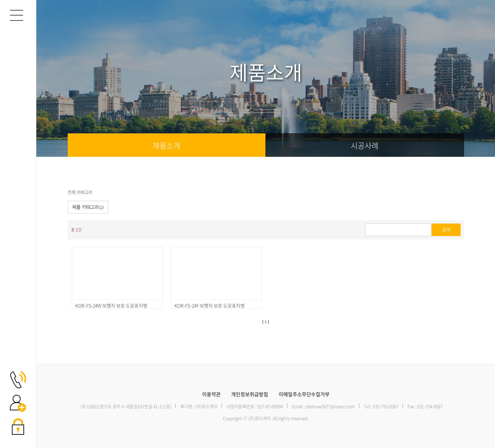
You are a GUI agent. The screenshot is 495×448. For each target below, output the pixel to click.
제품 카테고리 (88, 207)
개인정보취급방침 (250, 394)
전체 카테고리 (80, 192)
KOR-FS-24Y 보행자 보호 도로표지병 (210, 305)
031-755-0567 (386, 406)
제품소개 (166, 145)
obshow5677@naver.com (330, 406)
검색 (446, 230)
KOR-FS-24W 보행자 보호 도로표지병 (111, 305)
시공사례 (365, 145)
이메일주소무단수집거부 (304, 394)
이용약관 (211, 394)
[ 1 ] (266, 322)
